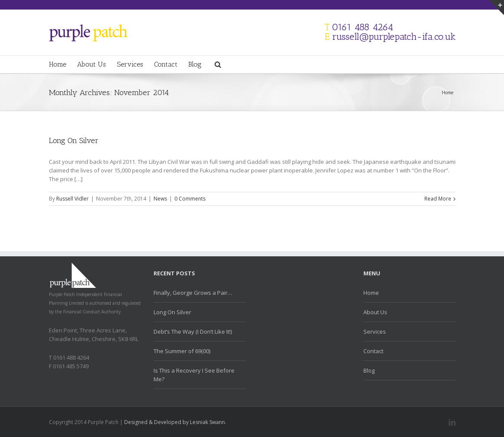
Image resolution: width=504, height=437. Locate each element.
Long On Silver (74, 140)
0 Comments (190, 199)
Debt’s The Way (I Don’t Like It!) (193, 332)
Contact (166, 64)
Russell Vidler (72, 199)
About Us (91, 64)
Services (130, 64)
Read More (438, 199)
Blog (195, 64)
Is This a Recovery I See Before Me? (194, 375)
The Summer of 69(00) (182, 351)
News (160, 199)
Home (58, 64)
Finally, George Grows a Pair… (193, 293)
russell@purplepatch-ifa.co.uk (394, 37)
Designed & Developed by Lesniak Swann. (175, 422)
